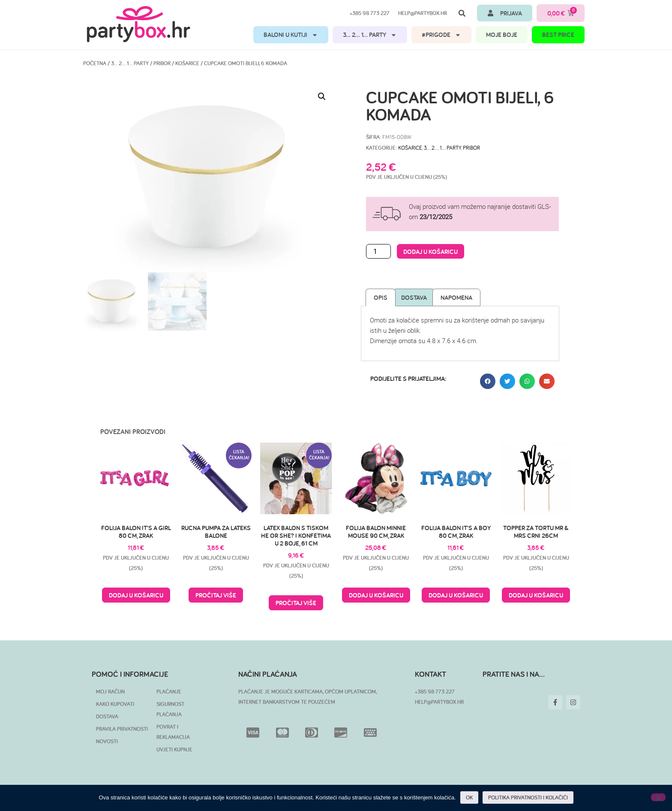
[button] (462, 13)
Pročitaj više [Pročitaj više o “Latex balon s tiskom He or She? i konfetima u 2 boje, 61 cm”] (296, 603)
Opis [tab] (381, 297)
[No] (658, 797)
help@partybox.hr (423, 13)
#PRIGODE (441, 35)
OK (469, 797)
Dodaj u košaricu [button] (136, 595)
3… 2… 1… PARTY (370, 35)
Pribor (162, 63)
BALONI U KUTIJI (291, 35)
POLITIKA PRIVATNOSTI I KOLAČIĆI (528, 797)
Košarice (187, 63)
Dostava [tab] (414, 297)
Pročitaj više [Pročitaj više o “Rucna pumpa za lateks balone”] (216, 595)
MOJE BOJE (502, 35)
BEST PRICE (558, 35)
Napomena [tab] (456, 297)
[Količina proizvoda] (378, 251)
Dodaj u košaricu (430, 252)
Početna (95, 63)
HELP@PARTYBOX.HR (439, 702)
